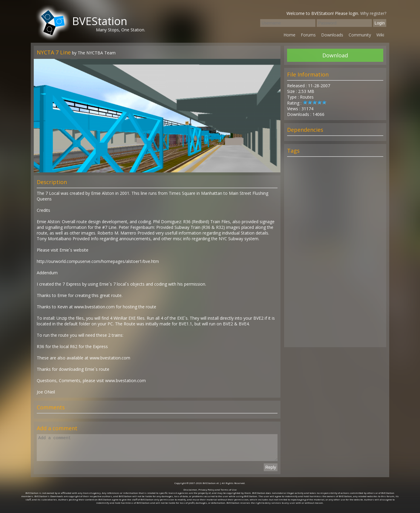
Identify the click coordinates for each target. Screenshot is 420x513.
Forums (308, 35)
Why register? (373, 13)
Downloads (332, 35)
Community (360, 35)
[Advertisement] (335, 255)
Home (289, 35)
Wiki (380, 35)
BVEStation (100, 21)
